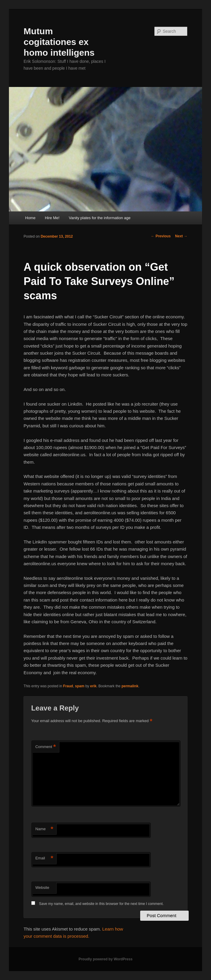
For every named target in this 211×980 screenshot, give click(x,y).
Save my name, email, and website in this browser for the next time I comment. (101, 904)
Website (42, 888)
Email (44, 858)
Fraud (68, 686)
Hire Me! (52, 218)
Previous (161, 236)
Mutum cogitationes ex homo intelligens (59, 42)
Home (31, 218)
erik (93, 686)
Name (44, 829)
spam (80, 686)
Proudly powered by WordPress (105, 959)
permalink (130, 686)
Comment (46, 747)
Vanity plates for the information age (100, 218)
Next (181, 236)
